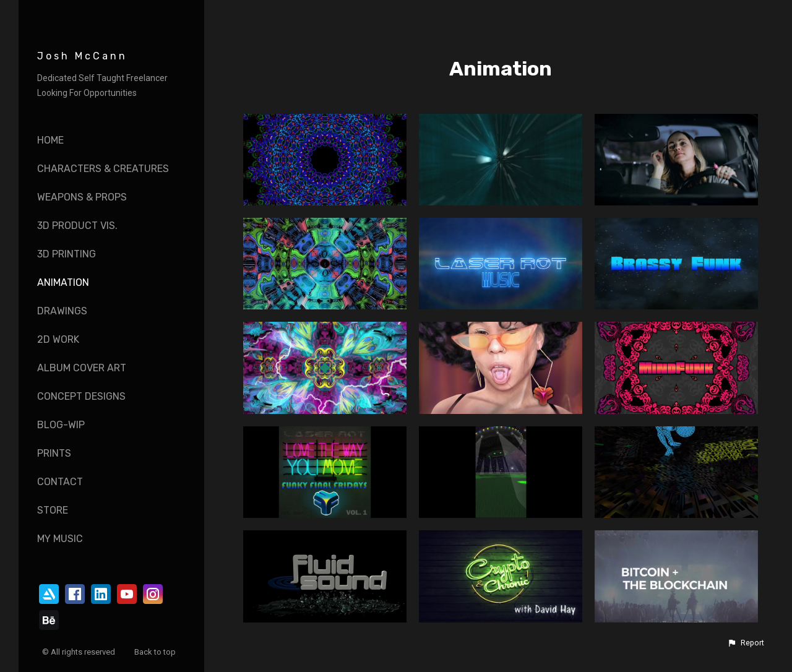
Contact (60, 482)
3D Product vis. (77, 226)
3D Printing (67, 254)
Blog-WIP (61, 425)
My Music (60, 539)
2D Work (58, 339)
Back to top (156, 652)
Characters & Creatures (103, 169)
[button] (746, 643)
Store (53, 510)
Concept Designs (81, 396)
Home (50, 140)
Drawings (62, 311)
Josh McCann (82, 56)
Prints (54, 453)
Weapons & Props (82, 197)
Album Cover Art (82, 368)
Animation (63, 282)
